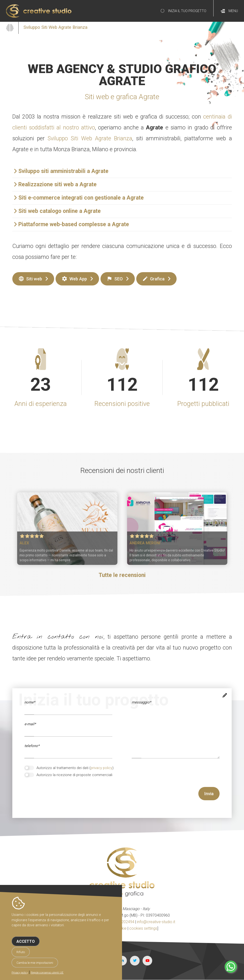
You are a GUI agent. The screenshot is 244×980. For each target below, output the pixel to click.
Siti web (30, 279)
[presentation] (61, 796)
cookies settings (143, 928)
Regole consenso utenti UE (47, 973)
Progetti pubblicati (203, 404)
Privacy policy (20, 973)
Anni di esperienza (41, 404)
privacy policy (101, 768)
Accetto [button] (26, 941)
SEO (115, 279)
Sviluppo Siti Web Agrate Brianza (90, 138)
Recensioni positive (122, 404)
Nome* (30, 702)
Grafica (153, 279)
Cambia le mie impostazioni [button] (35, 963)
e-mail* (30, 724)
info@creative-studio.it (156, 922)
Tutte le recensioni (122, 575)
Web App (74, 279)
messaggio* (141, 702)
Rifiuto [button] (21, 952)
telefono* (32, 746)
